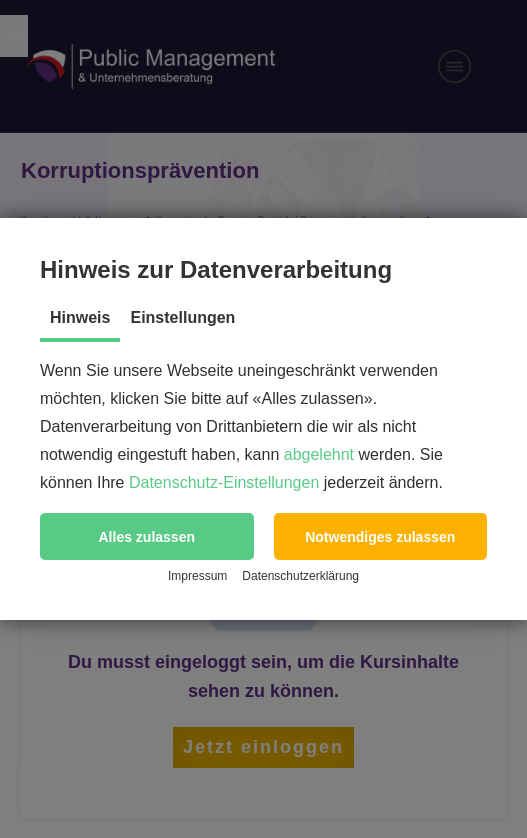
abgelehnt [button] (319, 454)
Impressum (197, 576)
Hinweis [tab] (80, 317)
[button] (147, 536)
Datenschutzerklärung (300, 576)
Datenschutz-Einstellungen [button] (224, 482)
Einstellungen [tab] (182, 317)
